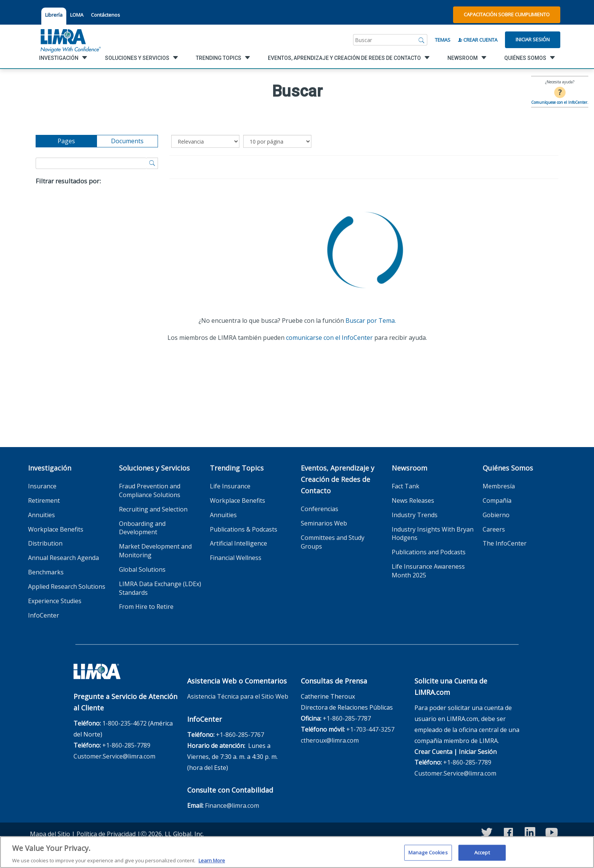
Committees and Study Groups (333, 542)
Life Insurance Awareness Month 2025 (428, 571)
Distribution (45, 543)
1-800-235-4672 (124, 723)
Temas (443, 40)
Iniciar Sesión (533, 39)
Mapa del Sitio (50, 834)
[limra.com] (70, 40)
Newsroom (410, 468)
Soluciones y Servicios (154, 468)
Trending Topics (237, 468)
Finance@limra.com (232, 805)
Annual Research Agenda (63, 558)
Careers (494, 529)
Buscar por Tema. (371, 321)
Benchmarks (46, 572)
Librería (54, 15)
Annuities (41, 515)
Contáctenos (106, 15)
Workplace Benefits (56, 529)
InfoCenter (44, 615)
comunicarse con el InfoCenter (329, 338)
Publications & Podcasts (244, 529)
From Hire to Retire (146, 607)
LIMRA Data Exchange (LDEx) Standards (160, 588)
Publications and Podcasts (429, 552)
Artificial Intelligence (238, 543)
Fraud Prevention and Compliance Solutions (150, 490)
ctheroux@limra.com (330, 740)
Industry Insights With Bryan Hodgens (433, 534)
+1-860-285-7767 (240, 735)
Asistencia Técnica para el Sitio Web (238, 696)
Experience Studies (55, 601)
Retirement (44, 500)
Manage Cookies (428, 857)
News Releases (413, 500)
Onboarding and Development (142, 528)
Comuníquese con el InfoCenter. (560, 102)
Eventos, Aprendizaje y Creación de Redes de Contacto (338, 479)
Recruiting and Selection (153, 509)
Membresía (499, 486)
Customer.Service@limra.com (114, 756)
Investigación (50, 468)
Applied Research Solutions (67, 586)
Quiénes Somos (508, 468)
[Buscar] (422, 40)
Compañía (497, 500)
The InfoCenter (505, 543)
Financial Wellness (236, 558)
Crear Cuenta (478, 40)
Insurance (42, 486)
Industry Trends (415, 515)
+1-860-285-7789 (126, 745)
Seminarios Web (324, 523)
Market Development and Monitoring (155, 551)
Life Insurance (230, 486)
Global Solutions (142, 569)
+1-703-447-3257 (370, 729)
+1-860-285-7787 (347, 718)
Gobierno (496, 515)
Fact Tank (406, 486)
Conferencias (320, 509)
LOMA (77, 15)
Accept (482, 857)
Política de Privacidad (106, 834)
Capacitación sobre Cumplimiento (507, 14)
